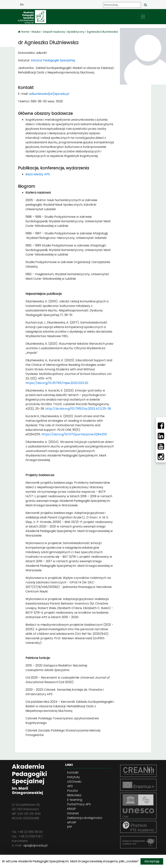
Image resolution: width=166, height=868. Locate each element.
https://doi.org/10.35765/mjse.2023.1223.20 (57, 383)
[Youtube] (161, 446)
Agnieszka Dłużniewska (102, 32)
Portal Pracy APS (79, 804)
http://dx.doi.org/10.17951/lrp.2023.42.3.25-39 (78, 409)
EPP (70, 827)
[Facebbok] (161, 426)
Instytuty (74, 777)
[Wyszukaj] (122, 5)
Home (26, 32)
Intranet (73, 813)
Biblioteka (74, 795)
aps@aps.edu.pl (35, 845)
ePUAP (72, 822)
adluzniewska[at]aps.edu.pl (49, 94)
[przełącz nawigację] (143, 17)
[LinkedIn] (161, 436)
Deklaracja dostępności (85, 818)
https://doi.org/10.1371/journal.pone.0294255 (74, 434)
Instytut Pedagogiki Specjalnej (53, 60)
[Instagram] (161, 457)
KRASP (72, 809)
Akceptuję (152, 861)
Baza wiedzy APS (38, 174)
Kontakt (73, 773)
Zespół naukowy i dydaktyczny (64, 32)
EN (22, 5)
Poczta (72, 791)
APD (70, 786)
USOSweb (74, 782)
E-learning (75, 800)
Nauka (36, 32)
